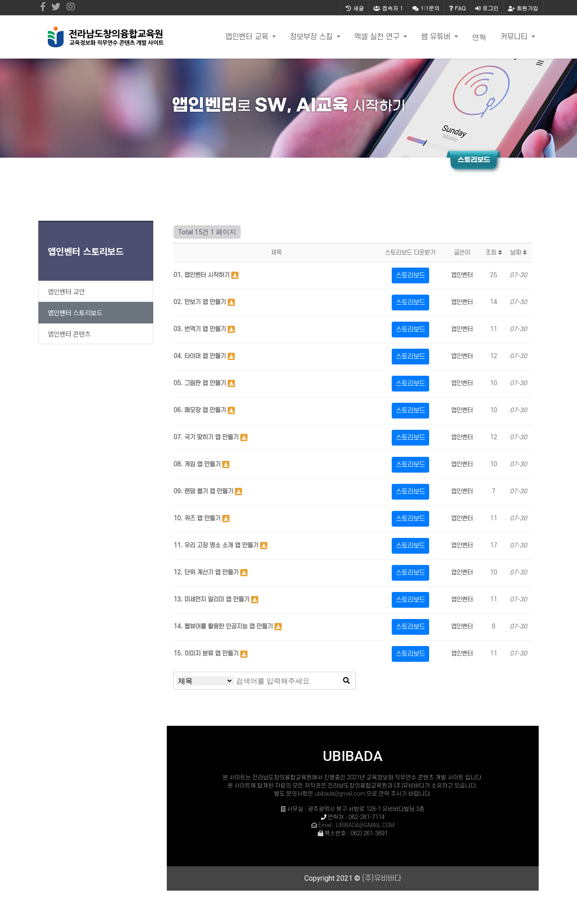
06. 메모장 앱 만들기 (201, 410)
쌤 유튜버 (437, 37)
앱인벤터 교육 (248, 37)
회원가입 (523, 8)
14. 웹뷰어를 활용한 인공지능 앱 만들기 (224, 626)
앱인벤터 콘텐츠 (69, 334)
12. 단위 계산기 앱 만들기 (207, 572)
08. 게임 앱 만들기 (198, 464)
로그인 (487, 8)
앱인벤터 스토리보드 (86, 251)
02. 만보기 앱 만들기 (201, 302)
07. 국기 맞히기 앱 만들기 (207, 437)
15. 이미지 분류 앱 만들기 (207, 653)
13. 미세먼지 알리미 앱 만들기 (212, 599)
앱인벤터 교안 (66, 291)
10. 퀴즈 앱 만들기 (198, 518)
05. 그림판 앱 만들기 (201, 383)
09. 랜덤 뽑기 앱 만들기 (204, 491)
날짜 (518, 253)
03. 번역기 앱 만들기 (201, 329)
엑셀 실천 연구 (378, 37)
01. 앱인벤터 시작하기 (202, 275)
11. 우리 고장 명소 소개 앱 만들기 (217, 545)
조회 (494, 253)
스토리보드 (410, 275)
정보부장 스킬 (312, 37)
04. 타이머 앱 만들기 (201, 356)
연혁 (479, 37)
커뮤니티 (515, 37)
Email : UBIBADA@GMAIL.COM (356, 825)
